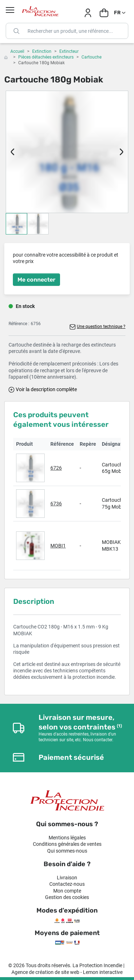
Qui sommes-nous (67, 851)
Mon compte (67, 891)
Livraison (67, 878)
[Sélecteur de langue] (120, 13)
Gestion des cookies (67, 897)
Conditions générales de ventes (67, 844)
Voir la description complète (46, 389)
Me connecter (36, 280)
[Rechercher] (67, 31)
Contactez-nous (67, 884)
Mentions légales (67, 838)
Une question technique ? (101, 327)
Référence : (19, 324)
